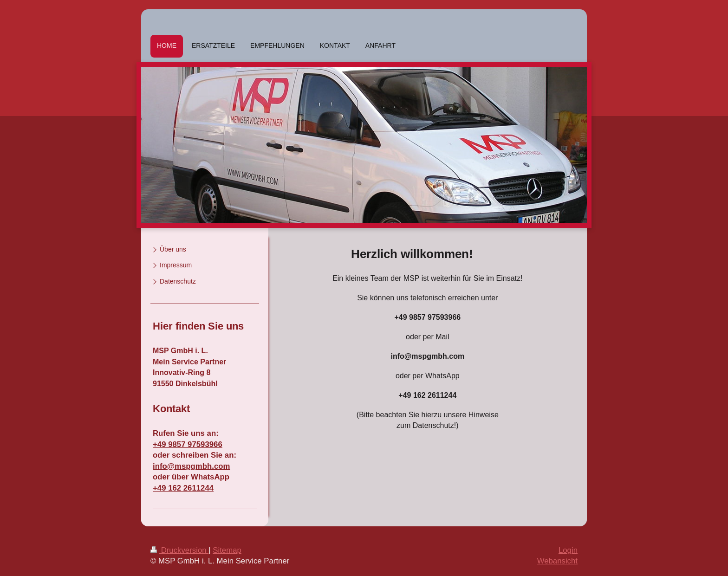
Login (568, 550)
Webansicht (557, 561)
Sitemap (227, 550)
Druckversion (179, 550)
